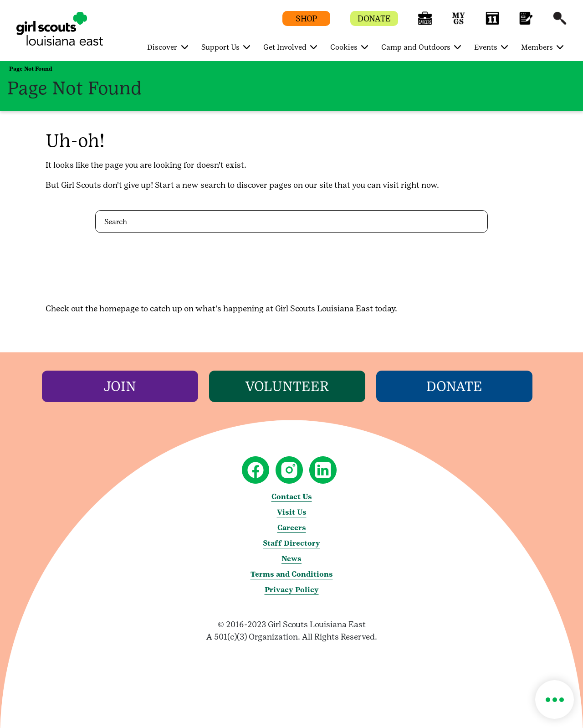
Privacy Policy (292, 590)
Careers (292, 528)
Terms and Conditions (292, 574)
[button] (425, 23)
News (291, 559)
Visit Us (292, 512)
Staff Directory (291, 543)
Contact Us (292, 497)
